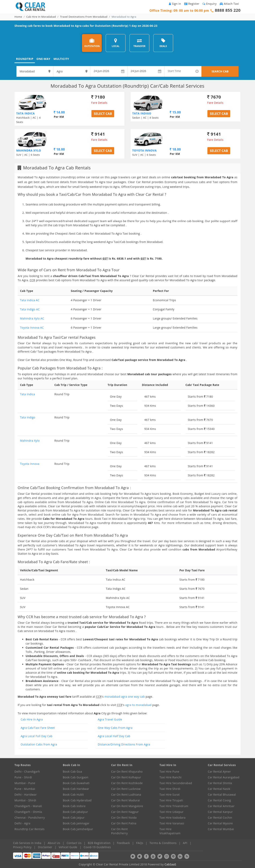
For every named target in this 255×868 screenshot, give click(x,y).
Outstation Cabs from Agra (39, 744)
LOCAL (116, 43)
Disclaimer (45, 847)
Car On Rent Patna (124, 823)
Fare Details (99, 103)
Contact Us (74, 843)
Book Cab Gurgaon (76, 777)
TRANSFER (139, 43)
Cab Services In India (27, 843)
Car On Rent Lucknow (126, 789)
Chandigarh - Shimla (28, 812)
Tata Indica (27, 394)
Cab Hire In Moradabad (41, 17)
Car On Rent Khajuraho (127, 772)
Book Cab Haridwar (76, 789)
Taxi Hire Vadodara (172, 818)
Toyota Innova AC (32, 328)
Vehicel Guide (68, 847)
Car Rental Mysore (220, 823)
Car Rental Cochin (220, 818)
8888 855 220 (228, 10)
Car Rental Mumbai (221, 829)
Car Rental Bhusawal (222, 795)
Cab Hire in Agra (32, 719)
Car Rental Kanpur (220, 812)
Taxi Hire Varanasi (172, 823)
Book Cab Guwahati (76, 783)
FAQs (140, 843)
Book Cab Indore (74, 806)
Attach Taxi (229, 4)
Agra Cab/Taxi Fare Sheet (38, 728)
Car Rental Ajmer (219, 772)
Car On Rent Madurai (126, 800)
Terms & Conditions (163, 843)
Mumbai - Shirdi (25, 800)
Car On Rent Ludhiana (126, 795)
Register (192, 4)
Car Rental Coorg (219, 800)
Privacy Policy (22, 847)
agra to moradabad (139, 705)
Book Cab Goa (72, 772)
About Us (54, 843)
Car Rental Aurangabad (224, 777)
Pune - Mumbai (25, 789)
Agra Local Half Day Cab (114, 736)
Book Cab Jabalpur (75, 812)
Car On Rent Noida (124, 818)
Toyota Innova (30, 464)
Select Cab (103, 114)
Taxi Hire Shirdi (170, 789)
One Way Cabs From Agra (115, 728)
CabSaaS (170, 864)
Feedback (123, 843)
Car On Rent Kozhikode (127, 783)
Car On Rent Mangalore (127, 806)
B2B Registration (99, 843)
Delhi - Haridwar (26, 795)
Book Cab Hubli (73, 795)
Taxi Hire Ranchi (170, 777)
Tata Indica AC (30, 300)
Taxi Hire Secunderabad (176, 783)
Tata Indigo (28, 417)
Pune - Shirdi (23, 777)
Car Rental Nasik (219, 789)
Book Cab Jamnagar (76, 823)
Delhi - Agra (22, 823)
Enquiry (209, 4)
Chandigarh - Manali (28, 806)
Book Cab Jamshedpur (78, 829)
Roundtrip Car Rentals (30, 829)
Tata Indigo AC (30, 309)
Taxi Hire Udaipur (171, 812)
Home (18, 17)
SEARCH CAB (220, 71)
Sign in (175, 4)
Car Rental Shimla (220, 783)
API (185, 843)
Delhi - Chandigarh (27, 772)
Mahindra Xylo (30, 441)
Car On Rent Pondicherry (120, 831)
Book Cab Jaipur (74, 818)
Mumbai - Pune (25, 783)
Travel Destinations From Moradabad (84, 17)
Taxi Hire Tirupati (171, 800)
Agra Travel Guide (110, 719)
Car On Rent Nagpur (125, 812)
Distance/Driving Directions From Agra (124, 744)
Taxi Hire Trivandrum (174, 806)
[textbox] (35, 71)
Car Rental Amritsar (221, 806)
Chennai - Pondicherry (30, 818)
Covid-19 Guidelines (97, 847)
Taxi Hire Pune (169, 772)
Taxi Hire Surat (170, 795)
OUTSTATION (92, 43)
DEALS (163, 43)
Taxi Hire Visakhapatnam (170, 831)
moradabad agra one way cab (125, 697)
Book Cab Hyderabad (77, 800)
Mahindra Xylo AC (32, 318)
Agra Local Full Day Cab (36, 736)
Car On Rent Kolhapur (126, 777)
